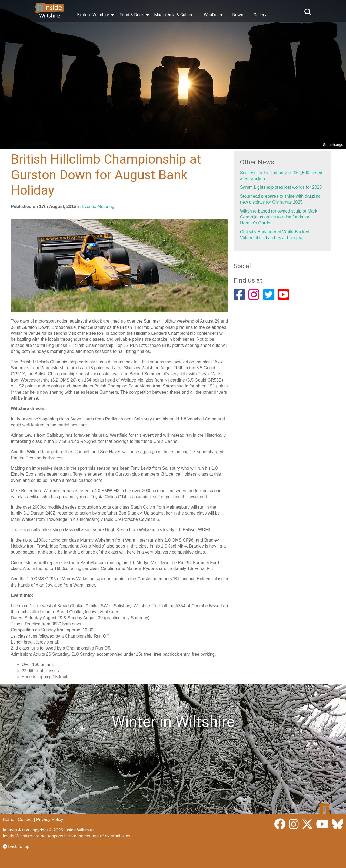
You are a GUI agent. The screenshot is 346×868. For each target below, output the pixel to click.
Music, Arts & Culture (174, 15)
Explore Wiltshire (93, 15)
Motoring (106, 206)
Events (89, 206)
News (238, 15)
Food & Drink (132, 15)
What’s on (213, 15)
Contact (25, 819)
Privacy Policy (50, 819)
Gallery (260, 15)
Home (9, 819)
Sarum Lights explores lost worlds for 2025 (281, 187)
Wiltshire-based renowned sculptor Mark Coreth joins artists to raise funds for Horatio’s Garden (279, 217)
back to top (16, 847)
